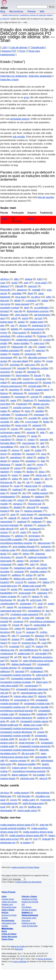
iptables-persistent (10, 350)
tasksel (29, 279)
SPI (22, 959)
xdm (43, 447)
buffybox (5, 700)
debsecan (18, 393)
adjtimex (19, 536)
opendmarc (16, 457)
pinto (3, 721)
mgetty (38, 482)
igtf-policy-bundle (39, 707)
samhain (28, 525)
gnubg (4, 450)
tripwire (15, 461)
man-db (18, 311)
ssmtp (45, 418)
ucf (37, 304)
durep (3, 554)
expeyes (42, 525)
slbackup (39, 636)
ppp (2, 326)
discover (5, 301)
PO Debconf (5, 19)
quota (14, 379)
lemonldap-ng (37, 500)
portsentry (46, 547)
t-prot (24, 597)
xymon (40, 465)
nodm (23, 532)
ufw (30, 347)
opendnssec (45, 515)
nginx (3, 329)
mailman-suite (8, 550)
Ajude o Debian (8, 910)
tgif (39, 575)
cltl (13, 807)
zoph (17, 625)
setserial (37, 425)
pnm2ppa (15, 365)
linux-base (21, 297)
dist (48, 611)
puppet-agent (42, 390)
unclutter (5, 422)
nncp (14, 643)
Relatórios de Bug (29, 923)
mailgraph (37, 522)
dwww (26, 475)
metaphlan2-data (23, 568)
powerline (14, 390)
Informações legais (9, 907)
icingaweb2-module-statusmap (32, 689)
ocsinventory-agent (10, 432)
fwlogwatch (32, 629)
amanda (31, 432)
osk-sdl (4, 693)
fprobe (42, 639)
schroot (34, 397)
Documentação (8, 921)
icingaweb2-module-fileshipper (16, 732)
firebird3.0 (6, 340)
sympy (4, 333)
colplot (18, 629)
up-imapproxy (25, 607)
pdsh (15, 554)
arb (27, 839)
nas (12, 326)
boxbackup (25, 714)
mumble (33, 418)
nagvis (10, 607)
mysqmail (14, 646)
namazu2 (18, 504)
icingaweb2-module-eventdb (15, 736)
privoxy (16, 450)
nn (46, 614)
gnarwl (41, 732)
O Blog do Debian (9, 934)
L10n (4, 47)
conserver (18, 622)
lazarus (4, 393)
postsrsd (5, 468)
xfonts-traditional (30, 550)
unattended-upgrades (27, 340)
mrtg (22, 447)
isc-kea (18, 418)
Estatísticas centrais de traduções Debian (36, 15)
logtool (39, 646)
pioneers (22, 436)
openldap (17, 293)
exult (3, 807)
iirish (20, 440)
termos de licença (45, 959)
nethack (16, 411)
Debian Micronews (9, 937)
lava (27, 625)
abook (4, 461)
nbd (42, 443)
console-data (35, 386)
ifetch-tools (42, 682)
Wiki (42, 12)
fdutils (46, 422)
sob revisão (19, 137)
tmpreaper (39, 415)
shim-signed (21, 315)
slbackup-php (7, 650)
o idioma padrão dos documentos (28, 882)
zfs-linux (5, 793)
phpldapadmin (8, 497)
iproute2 (5, 311)
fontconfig (5, 290)
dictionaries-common (38, 311)
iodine (15, 479)
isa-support (20, 333)
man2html (5, 440)
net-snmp (5, 304)
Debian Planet (7, 939)
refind (30, 457)
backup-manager (33, 511)
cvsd (44, 643)
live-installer (39, 775)
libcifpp (30, 472)
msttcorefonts (42, 793)
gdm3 (14, 318)
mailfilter (30, 639)
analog (4, 354)
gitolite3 (18, 507)
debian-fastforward (21, 664)
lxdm (26, 479)
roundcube (40, 379)
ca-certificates (41, 308)
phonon (23, 326)
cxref (3, 515)
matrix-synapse (8, 597)
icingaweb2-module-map (37, 704)
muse (17, 486)
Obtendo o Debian (29, 896)
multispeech (37, 671)
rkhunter (47, 383)
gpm (3, 318)
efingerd (5, 696)
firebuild (46, 839)
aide (42, 432)
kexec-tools (21, 425)
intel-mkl (44, 825)
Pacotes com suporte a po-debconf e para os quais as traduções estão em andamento (28, 176)
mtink (48, 550)
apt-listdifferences (29, 650)
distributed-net (8, 843)
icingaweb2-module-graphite (26, 679)
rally (2, 761)
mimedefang (34, 611)
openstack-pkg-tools (11, 611)
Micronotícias (16, 12)
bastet (19, 465)
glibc (16, 279)
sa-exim (32, 490)
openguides (41, 757)
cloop (3, 589)
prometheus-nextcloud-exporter (17, 711)
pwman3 (5, 657)
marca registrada (20, 962)
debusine (5, 536)
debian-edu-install (32, 586)
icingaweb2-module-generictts (35, 746)
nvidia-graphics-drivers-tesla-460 (26, 835)
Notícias (5, 913)
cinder (46, 589)
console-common (22, 408)
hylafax (18, 472)
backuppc (5, 465)
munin (28, 350)
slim (47, 479)
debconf (5, 286)
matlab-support (40, 493)
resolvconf (6, 368)
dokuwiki (38, 518)
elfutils (17, 301)
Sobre (4, 896)
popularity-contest (10, 308)
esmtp (14, 589)
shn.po (31, 219)
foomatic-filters (8, 443)
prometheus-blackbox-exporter (16, 543)
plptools (42, 696)
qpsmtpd (20, 671)
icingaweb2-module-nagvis (34, 721)
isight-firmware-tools (33, 803)
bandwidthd (6, 593)
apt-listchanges (42, 315)
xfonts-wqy (41, 475)
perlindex (16, 454)
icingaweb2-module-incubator (16, 682)
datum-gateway (20, 775)
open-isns (30, 365)
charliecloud (7, 654)
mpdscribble (40, 625)
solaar (4, 411)
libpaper (5, 315)
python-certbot (24, 336)
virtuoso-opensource (11, 386)
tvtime (26, 554)
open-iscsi (39, 343)
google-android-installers (13, 828)
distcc (42, 472)
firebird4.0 (36, 333)
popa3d (4, 622)
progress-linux (29, 643)
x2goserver (30, 354)
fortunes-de (6, 482)
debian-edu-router (33, 725)
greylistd (34, 561)
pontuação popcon (20, 119)
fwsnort (14, 661)
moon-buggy (27, 515)
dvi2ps (29, 575)
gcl (2, 518)
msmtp (26, 379)
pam (26, 283)
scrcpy (14, 800)
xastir (27, 450)
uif (15, 657)
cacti (29, 465)
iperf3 (3, 347)
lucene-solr (36, 504)
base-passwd (22, 304)
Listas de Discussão (30, 926)
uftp (14, 636)
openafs (44, 440)
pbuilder (40, 411)
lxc (43, 365)
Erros (22, 51)
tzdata (45, 301)
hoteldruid (42, 714)
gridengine (32, 468)
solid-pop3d (42, 675)
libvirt (31, 293)
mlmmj (21, 500)
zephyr (38, 361)
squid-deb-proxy (9, 586)
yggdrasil (22, 522)
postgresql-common (34, 329)
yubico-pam (6, 500)
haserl (4, 643)
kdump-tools (31, 486)
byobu (27, 390)
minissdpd (33, 393)
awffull (4, 479)
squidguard (35, 529)
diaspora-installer (27, 764)
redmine (5, 486)
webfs (21, 564)
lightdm (15, 329)
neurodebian (7, 447)
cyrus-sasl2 (41, 283)
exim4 (25, 318)
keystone (5, 632)
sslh (22, 529)
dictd (3, 400)
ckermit (25, 518)
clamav (43, 336)
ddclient (4, 418)
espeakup (31, 461)
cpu (2, 614)
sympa (26, 618)
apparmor (22, 290)
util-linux (5, 279)
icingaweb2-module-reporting (16, 675)
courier (14, 429)
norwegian (20, 397)
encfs (3, 429)
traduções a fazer (9, 80)
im (2, 646)
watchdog (5, 425)
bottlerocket (24, 654)
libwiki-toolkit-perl (9, 725)
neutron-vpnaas (18, 761)
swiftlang (16, 575)
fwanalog (5, 689)
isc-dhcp (36, 297)
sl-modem (25, 843)
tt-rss (19, 632)
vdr (28, 482)
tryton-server (9, 618)
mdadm (42, 347)
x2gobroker (26, 604)
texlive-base (7, 322)
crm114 (19, 582)
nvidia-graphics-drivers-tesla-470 (18, 825)
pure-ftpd (5, 404)
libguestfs (18, 347)
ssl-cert (38, 318)
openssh (32, 286)
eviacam (31, 632)
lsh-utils (21, 600)
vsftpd (3, 383)
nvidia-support (21, 793)
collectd (47, 397)
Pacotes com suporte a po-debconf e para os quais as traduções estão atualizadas (27, 233)
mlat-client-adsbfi (9, 686)
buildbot (4, 579)
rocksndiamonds (9, 803)
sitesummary (44, 543)
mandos (32, 582)
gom (3, 679)
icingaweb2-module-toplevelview (17, 750)
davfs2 (41, 408)
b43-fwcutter (24, 796)
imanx (15, 475)
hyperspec (46, 800)
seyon (3, 454)
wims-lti (43, 778)
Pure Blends (27, 907)
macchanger (29, 443)
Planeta (31, 12)
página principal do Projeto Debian (26, 867)
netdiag (41, 457)
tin (14, 532)
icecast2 (30, 454)
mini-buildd (41, 654)
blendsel (32, 372)
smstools (19, 572)
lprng (35, 532)
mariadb (36, 290)
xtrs (21, 807)
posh (40, 604)
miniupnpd (6, 564)
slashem (5, 472)
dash (27, 308)
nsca (44, 454)
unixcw (28, 429)
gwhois (4, 547)
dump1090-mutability (11, 539)
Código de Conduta (9, 902)
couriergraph (31, 686)
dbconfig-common (38, 358)
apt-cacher (42, 568)
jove (17, 511)
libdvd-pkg (6, 796)
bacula (38, 375)
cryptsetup (31, 301)
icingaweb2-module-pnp (13, 707)
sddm (5, 219)
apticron (29, 400)
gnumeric (5, 372)
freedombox (44, 400)
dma (3, 457)
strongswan (6, 358)
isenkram (41, 429)
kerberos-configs (39, 368)
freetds (16, 354)
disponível (19, 949)
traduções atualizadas (40, 76)
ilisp (25, 657)
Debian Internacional (10, 15)
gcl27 (28, 646)
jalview (20, 561)
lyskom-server (19, 768)
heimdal (22, 368)
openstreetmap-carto (32, 693)
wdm (32, 564)
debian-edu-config (23, 579)
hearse (35, 597)
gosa (13, 515)
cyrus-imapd (32, 422)
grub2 (15, 283)
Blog (3, 12)
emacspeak (25, 593)
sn (33, 739)
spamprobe (30, 589)
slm (33, 761)
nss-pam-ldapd (20, 361)
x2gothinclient (8, 604)
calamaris (42, 593)
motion (31, 440)
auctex (4, 361)
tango (34, 436)
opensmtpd (6, 522)
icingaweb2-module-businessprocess (20, 728)
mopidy (4, 504)
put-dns (23, 739)
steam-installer (21, 343)
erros (26, 97)
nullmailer (5, 415)
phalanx (4, 507)
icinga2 (19, 372)
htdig (33, 447)
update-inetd (36, 322)
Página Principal (8, 892)
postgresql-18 (39, 326)
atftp (17, 422)
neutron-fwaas (8, 778)
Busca (4, 931)
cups (3, 283)
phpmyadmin (22, 375)
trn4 (35, 839)
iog (14, 693)
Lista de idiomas (19, 47)
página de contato (18, 946)
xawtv (13, 400)
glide (40, 607)
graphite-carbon (38, 572)
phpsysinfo (6, 561)
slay (19, 482)
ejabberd (39, 497)
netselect (5, 397)
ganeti (4, 475)
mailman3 (17, 490)
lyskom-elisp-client (24, 696)
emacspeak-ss (22, 700)
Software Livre (7, 905)
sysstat (47, 340)
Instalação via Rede (29, 899)
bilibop (46, 582)
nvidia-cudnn (29, 800)
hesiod (14, 493)
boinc (28, 411)
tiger (43, 461)
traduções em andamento (14, 76)
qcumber (5, 572)
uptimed (23, 404)
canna (17, 468)
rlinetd (4, 575)
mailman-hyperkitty (38, 557)
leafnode (40, 618)
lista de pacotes (46, 197)
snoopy (4, 532)
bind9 (20, 286)
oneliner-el (43, 718)
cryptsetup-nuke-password (24, 614)
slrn (24, 493)
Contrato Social (8, 899)
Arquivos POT (9, 51)
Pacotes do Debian (29, 910)
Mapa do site (7, 929)
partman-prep (27, 778)
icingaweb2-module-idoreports (16, 718)
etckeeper (5, 375)
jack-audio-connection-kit (25, 383)
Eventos (5, 918)
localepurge (21, 415)
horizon (4, 629)
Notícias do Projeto (9, 915)
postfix (4, 343)
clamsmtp (34, 539)
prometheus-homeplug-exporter (29, 771)
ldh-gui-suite (28, 753)
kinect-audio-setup (27, 811)
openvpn (40, 350)
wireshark (5, 336)
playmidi (31, 507)
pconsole (25, 636)
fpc (20, 358)
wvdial (38, 450)
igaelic (36, 479)
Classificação (38, 47)
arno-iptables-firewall (24, 547)
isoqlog (15, 639)
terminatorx (34, 536)
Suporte (25, 913)
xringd (4, 775)
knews (46, 650)
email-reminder (27, 743)
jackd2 (21, 322)
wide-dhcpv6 (7, 529)
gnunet (19, 557)
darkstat (26, 497)
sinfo (13, 721)
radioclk (12, 518)
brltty (49, 297)
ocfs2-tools (36, 600)
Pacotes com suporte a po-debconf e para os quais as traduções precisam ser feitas (27, 247)
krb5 (40, 279)
